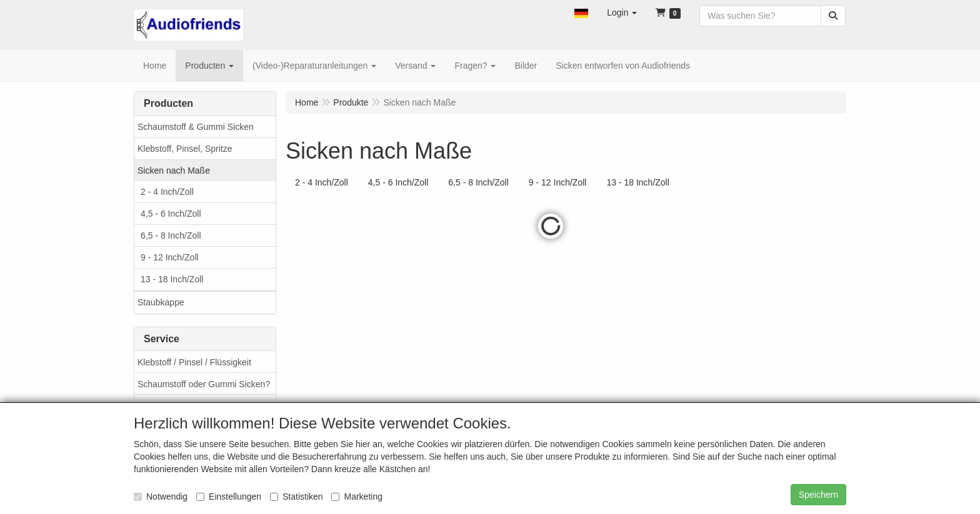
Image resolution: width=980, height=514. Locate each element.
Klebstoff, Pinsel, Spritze (185, 149)
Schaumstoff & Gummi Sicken (196, 127)
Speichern (818, 495)
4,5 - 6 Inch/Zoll (171, 214)
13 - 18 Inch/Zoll (172, 279)
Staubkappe (161, 302)
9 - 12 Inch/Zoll (170, 257)
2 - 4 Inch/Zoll (167, 192)
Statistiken (297, 497)
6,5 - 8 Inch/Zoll (171, 235)
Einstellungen (229, 497)
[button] (581, 12)
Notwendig (161, 497)
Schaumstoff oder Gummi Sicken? (204, 384)
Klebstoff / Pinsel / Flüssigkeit (194, 362)
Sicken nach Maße (174, 171)
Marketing (357, 497)
